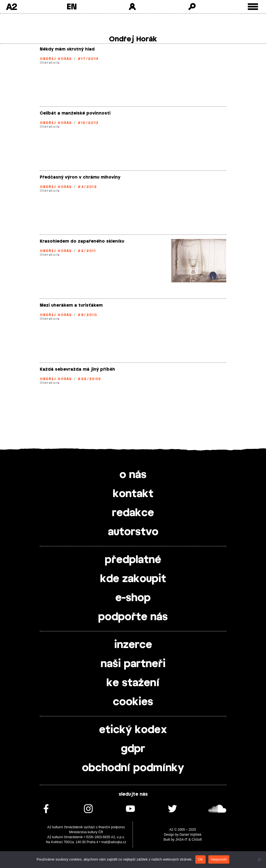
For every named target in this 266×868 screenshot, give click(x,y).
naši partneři (133, 664)
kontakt (133, 494)
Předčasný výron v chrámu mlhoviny (80, 177)
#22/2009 (89, 379)
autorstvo (133, 532)
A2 (11, 7)
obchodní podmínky (133, 768)
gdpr (133, 749)
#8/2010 (87, 315)
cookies (133, 702)
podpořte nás (133, 617)
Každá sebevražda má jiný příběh (77, 369)
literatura (50, 63)
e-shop (133, 598)
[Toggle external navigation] (253, 7)
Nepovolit (219, 859)
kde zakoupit (133, 579)
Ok (200, 859)
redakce (133, 513)
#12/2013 (88, 123)
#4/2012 (87, 187)
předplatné (133, 560)
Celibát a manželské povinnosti (75, 113)
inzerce (133, 645)
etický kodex (133, 730)
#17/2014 (88, 59)
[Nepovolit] (259, 859)
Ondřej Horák (56, 59)
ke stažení (133, 683)
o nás (133, 475)
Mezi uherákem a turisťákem (71, 305)
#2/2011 (87, 251)
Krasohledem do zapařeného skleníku (82, 241)
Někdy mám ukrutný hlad (67, 49)
